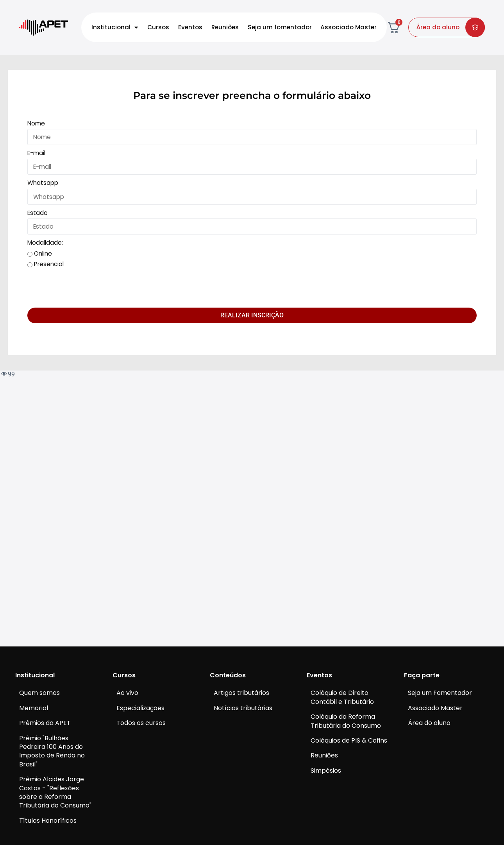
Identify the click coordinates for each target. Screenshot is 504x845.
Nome (36, 123)
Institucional (115, 28)
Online (43, 253)
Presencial (49, 264)
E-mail (36, 153)
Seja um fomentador (280, 27)
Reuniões (225, 27)
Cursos (158, 27)
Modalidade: (45, 243)
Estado (38, 213)
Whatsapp (43, 183)
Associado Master (349, 27)
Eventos (190, 27)
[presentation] (87, 288)
